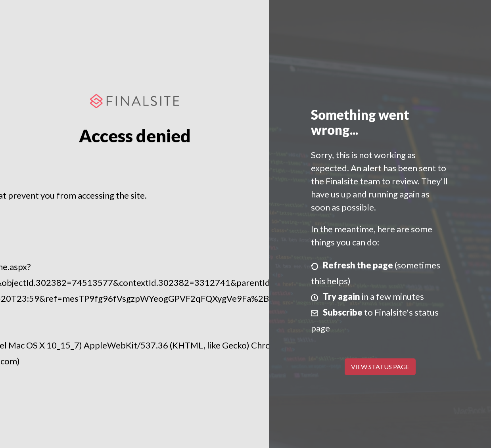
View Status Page (380, 367)
